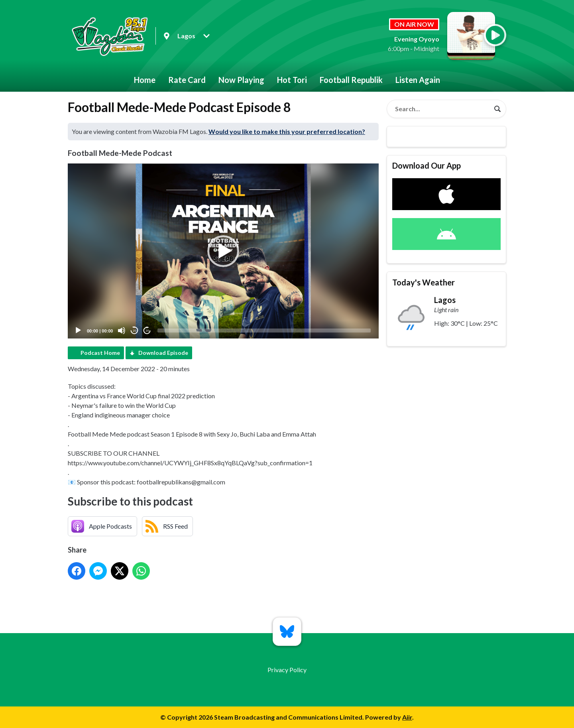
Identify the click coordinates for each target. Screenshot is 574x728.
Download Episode (163, 353)
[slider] (264, 331)
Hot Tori (292, 80)
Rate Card (187, 80)
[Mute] (122, 331)
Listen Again (418, 80)
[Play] (78, 331)
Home (145, 80)
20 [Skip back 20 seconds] (135, 331)
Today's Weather (424, 282)
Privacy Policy (287, 670)
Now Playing (241, 80)
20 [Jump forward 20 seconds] (147, 331)
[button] (223, 251)
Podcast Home (100, 353)
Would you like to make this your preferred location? (287, 131)
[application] (223, 251)
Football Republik (351, 80)
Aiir (407, 717)
